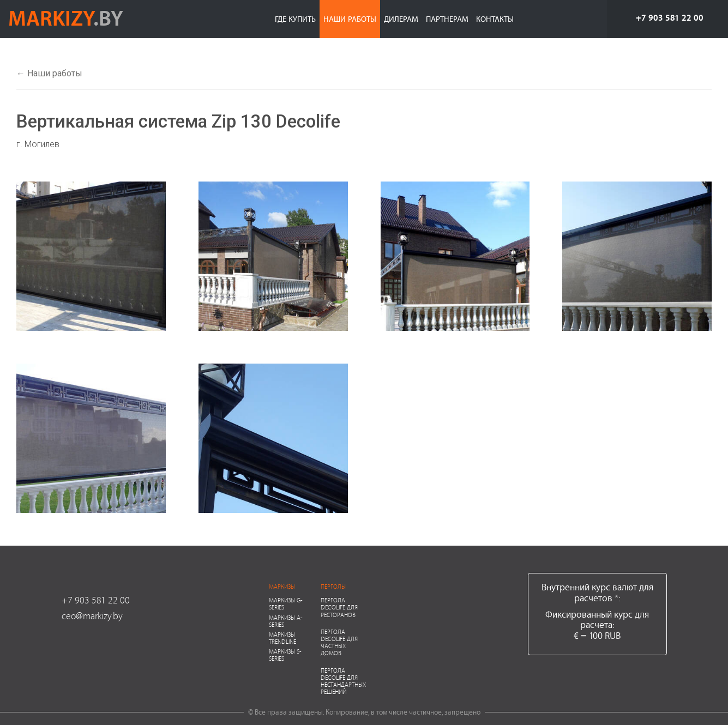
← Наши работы (49, 73)
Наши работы (350, 19)
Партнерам (447, 19)
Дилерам (401, 19)
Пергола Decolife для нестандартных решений (343, 681)
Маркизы (282, 586)
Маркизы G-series (286, 603)
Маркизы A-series (286, 621)
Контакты (495, 19)
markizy (66, 17)
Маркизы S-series (285, 655)
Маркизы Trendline (282, 638)
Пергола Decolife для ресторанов (339, 607)
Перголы (333, 586)
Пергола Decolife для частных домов (339, 642)
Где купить (295, 19)
